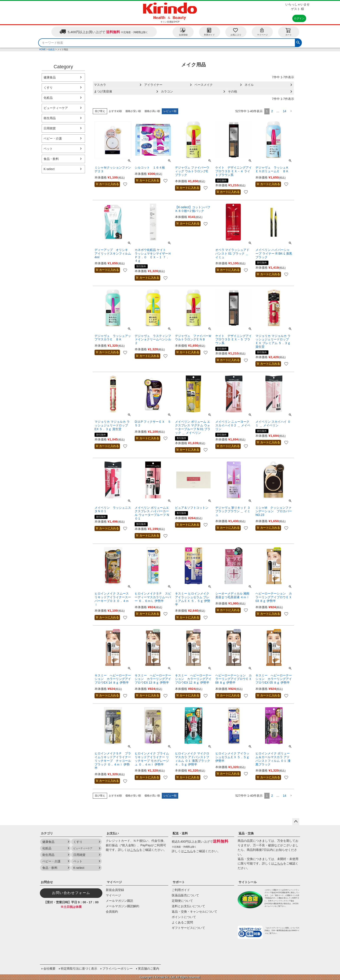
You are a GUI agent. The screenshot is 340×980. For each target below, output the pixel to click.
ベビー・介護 (53, 138)
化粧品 (51, 50)
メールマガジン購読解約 (123, 906)
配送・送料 (180, 833)
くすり (48, 88)
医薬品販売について (185, 895)
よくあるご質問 (182, 922)
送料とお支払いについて (188, 906)
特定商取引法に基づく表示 (79, 969)
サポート (179, 882)
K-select (49, 169)
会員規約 (112, 912)
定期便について (182, 901)
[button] (291, 111)
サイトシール (248, 882)
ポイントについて (184, 917)
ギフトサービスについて (188, 928)
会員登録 (183, 32)
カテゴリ (47, 833)
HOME (42, 50)
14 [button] (284, 111)
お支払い (113, 833)
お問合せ (47, 882)
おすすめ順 (115, 111)
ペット (48, 149)
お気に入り (236, 32)
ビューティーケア (56, 108)
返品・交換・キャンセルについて (195, 912)
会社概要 (49, 969)
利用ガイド (209, 32)
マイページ (262, 32)
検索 (298, 42)
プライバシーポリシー (118, 969)
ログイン (299, 18)
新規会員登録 (115, 890)
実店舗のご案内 (149, 969)
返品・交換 (246, 833)
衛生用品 (50, 118)
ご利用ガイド (181, 890)
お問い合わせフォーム (71, 893)
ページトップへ (296, 822)
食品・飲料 (51, 159)
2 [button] (272, 111)
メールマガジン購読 (119, 901)
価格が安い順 (133, 111)
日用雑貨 (50, 128)
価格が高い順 (152, 111)
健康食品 (50, 77)
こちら (135, 850)
